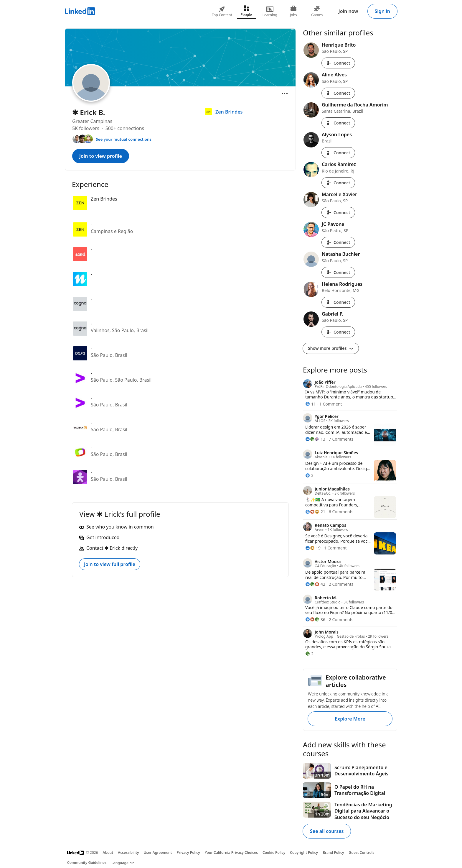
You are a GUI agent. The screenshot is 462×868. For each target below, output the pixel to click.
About (108, 853)
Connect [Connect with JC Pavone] (338, 242)
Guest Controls (362, 853)
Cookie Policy (274, 853)
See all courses (327, 831)
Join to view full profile (110, 564)
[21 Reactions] (315, 512)
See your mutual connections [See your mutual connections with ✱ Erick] (124, 139)
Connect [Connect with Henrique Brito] (338, 63)
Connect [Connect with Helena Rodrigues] (338, 302)
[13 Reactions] (315, 439)
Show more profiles (331, 348)
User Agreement (158, 853)
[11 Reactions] (311, 404)
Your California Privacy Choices (231, 853)
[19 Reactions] (313, 548)
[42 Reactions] (315, 584)
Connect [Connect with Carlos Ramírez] (338, 183)
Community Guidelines (87, 863)
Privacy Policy (188, 853)
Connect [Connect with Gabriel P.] (338, 332)
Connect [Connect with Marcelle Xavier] (338, 213)
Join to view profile (101, 156)
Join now (348, 11)
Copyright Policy (304, 853)
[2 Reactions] (309, 654)
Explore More (350, 719)
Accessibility (128, 853)
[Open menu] (285, 93)
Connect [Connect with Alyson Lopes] (338, 153)
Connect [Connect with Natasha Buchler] (338, 272)
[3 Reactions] (309, 475)
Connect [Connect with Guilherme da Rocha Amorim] (338, 123)
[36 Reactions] (315, 620)
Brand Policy (333, 853)
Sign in (382, 11)
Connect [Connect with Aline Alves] (338, 93)
